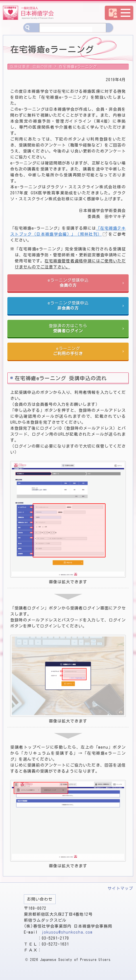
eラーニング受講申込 (68, 283)
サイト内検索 (28, 28)
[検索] (66, 30)
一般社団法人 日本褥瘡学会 (28, 13)
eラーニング (68, 351)
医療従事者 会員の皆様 (31, 67)
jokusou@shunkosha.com (67, 932)
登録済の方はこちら (68, 329)
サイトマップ (120, 888)
